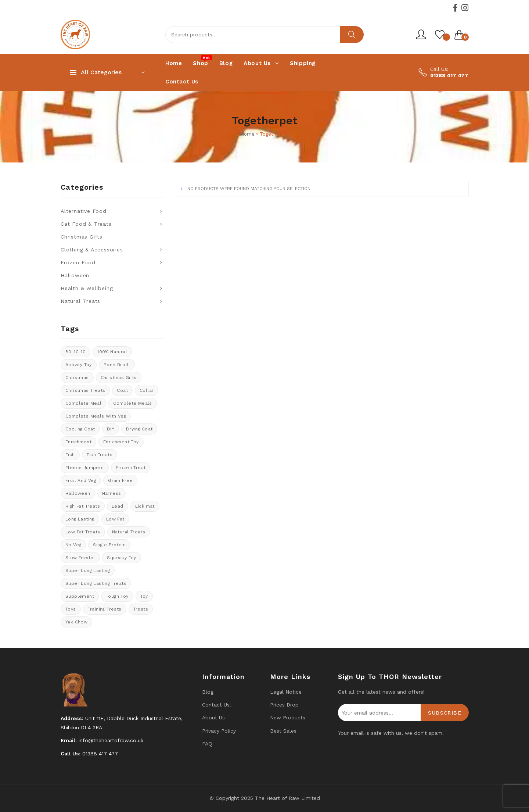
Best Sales (283, 731)
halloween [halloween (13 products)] (78, 493)
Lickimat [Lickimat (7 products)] (145, 506)
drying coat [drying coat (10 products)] (139, 429)
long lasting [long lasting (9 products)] (80, 519)
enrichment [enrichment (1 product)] (78, 442)
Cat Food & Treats (86, 224)
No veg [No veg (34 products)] (73, 545)
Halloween (75, 275)
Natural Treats (80, 301)
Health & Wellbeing (87, 288)
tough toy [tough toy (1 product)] (117, 596)
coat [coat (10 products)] (122, 390)
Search (352, 35)
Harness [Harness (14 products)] (112, 493)
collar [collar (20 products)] (147, 390)
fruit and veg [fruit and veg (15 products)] (81, 480)
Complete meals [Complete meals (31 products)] (133, 403)
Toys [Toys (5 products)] (71, 609)
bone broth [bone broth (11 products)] (117, 365)
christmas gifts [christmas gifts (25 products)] (119, 378)
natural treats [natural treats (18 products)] (129, 532)
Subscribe (445, 713)
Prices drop (284, 705)
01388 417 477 (449, 75)
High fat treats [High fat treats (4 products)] (83, 506)
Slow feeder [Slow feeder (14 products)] (80, 558)
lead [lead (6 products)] (118, 506)
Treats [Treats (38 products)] (141, 609)
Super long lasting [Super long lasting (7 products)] (88, 570)
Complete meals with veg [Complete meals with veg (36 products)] (96, 416)
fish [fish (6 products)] (70, 455)
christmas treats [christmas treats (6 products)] (85, 390)
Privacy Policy (219, 731)
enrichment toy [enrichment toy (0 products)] (121, 442)
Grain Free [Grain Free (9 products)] (120, 480)
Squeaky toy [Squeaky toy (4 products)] (121, 558)
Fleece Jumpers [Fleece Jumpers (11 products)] (85, 468)
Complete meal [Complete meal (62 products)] (83, 403)
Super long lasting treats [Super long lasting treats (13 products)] (96, 583)
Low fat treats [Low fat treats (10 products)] (83, 532)
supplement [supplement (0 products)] (80, 596)
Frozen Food (78, 262)
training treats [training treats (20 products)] (105, 609)
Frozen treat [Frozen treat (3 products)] (131, 468)
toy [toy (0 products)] (144, 596)
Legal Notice (286, 692)
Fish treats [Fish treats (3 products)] (100, 455)
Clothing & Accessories (92, 250)
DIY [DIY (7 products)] (111, 429)
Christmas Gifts (82, 237)
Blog (208, 692)
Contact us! (217, 705)
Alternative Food (84, 211)
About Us (213, 718)
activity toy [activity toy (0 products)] (79, 365)
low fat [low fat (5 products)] (115, 519)
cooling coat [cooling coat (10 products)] (80, 429)
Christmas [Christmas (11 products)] (77, 378)
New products (288, 718)
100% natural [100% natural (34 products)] (112, 352)
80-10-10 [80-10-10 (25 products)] (75, 352)
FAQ (207, 744)
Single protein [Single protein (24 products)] (109, 545)
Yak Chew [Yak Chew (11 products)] (76, 622)
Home (247, 134)
